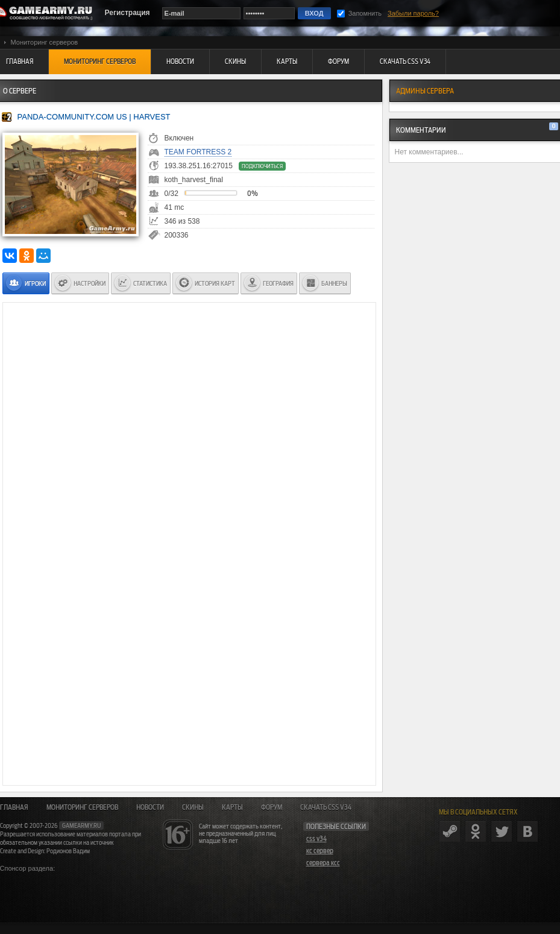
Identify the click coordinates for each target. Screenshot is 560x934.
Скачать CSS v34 (326, 807)
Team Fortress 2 (198, 152)
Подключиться (262, 166)
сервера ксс (323, 863)
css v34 (316, 839)
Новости (150, 807)
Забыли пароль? (413, 13)
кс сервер (320, 851)
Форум (272, 807)
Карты (232, 807)
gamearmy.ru (81, 825)
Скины (193, 807)
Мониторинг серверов (82, 807)
